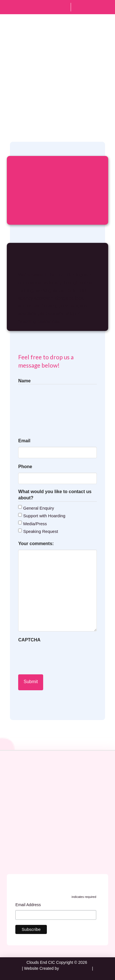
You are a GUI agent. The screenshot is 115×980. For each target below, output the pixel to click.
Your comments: (45, 544)
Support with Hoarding (44, 516)
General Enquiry (39, 508)
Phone (25, 467)
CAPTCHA (29, 640)
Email (33, 441)
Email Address (30, 905)
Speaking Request (41, 531)
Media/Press (35, 524)
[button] (104, 31)
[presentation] (61, 657)
